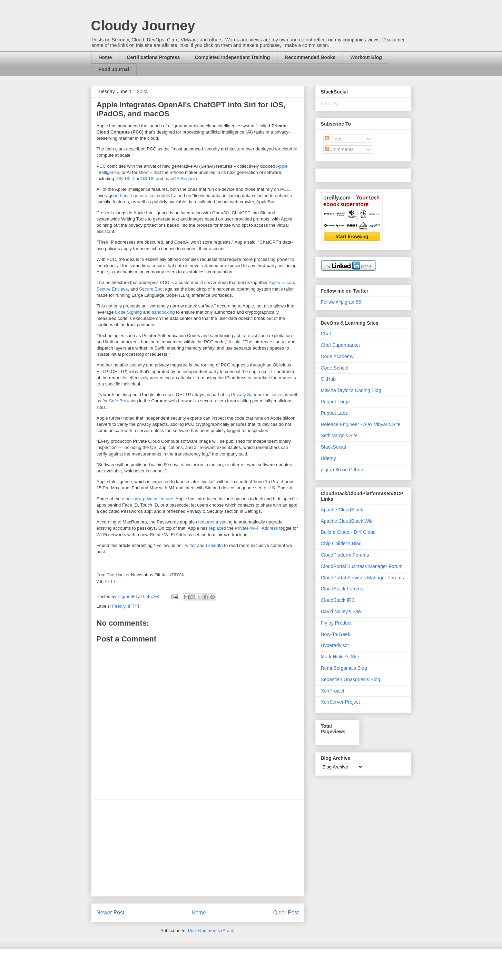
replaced (217, 528)
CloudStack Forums (342, 589)
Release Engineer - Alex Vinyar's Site (361, 424)
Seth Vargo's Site (339, 435)
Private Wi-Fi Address (257, 528)
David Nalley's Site (341, 611)
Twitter (189, 545)
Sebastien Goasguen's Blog (351, 679)
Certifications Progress (153, 57)
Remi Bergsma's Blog (344, 668)
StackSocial (333, 447)
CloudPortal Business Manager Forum (362, 566)
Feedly (119, 606)
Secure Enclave (112, 289)
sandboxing (163, 312)
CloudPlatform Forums (345, 555)
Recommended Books (310, 57)
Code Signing (128, 312)
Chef (326, 334)
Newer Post (111, 913)
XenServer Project (341, 702)
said (236, 342)
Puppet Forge (336, 402)
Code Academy (337, 356)
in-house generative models (142, 195)
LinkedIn (214, 545)
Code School (335, 368)
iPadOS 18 (142, 179)
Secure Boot (151, 289)
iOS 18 (122, 179)
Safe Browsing (124, 401)
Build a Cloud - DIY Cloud (348, 532)
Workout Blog (366, 57)
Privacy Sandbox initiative (257, 395)
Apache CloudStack (342, 510)
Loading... (332, 103)
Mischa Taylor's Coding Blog (351, 390)
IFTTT (110, 581)
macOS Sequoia (181, 179)
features (206, 522)
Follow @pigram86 (341, 302)
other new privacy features (148, 499)
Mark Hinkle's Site (340, 657)
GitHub (328, 379)
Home (105, 57)
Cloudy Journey (143, 26)
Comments (339, 149)
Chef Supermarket (341, 345)
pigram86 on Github (342, 470)
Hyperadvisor (335, 645)
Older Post (286, 913)
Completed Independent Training (232, 57)
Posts (334, 139)
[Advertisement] (198, 848)
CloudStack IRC (338, 600)
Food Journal (114, 69)
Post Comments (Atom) (211, 930)
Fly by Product (336, 623)
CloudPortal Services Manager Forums (362, 578)
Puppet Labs (334, 413)
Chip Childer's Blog (341, 543)
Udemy (328, 458)
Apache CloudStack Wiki (347, 521)
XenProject (333, 691)
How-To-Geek (336, 634)
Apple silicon (281, 282)
